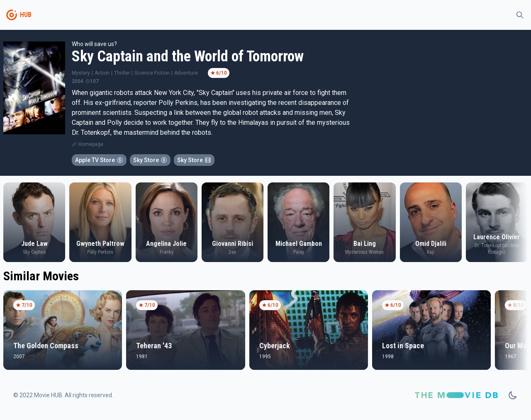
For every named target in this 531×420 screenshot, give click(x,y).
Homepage (91, 144)
